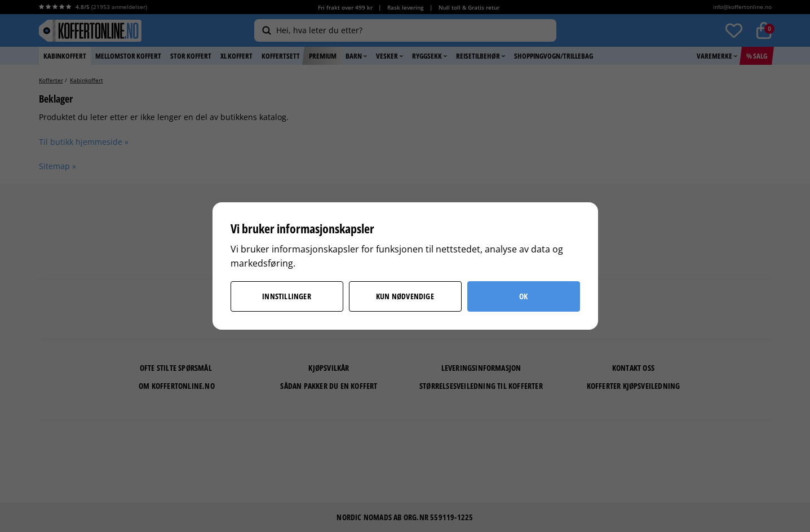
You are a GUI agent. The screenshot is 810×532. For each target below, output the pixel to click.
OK (523, 296)
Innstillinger (287, 296)
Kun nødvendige (405, 296)
